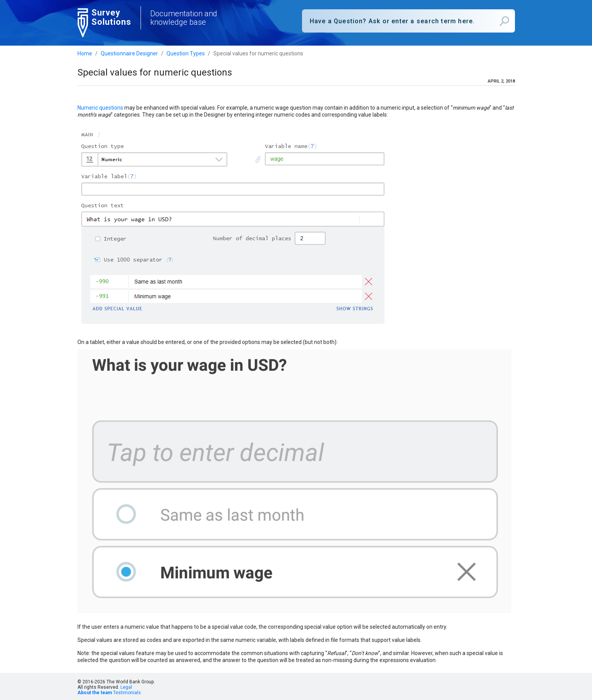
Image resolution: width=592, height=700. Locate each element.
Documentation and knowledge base (184, 18)
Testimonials (127, 693)
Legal (126, 687)
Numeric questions (100, 108)
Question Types (186, 53)
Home (85, 53)
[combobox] (408, 21)
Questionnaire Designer (129, 53)
